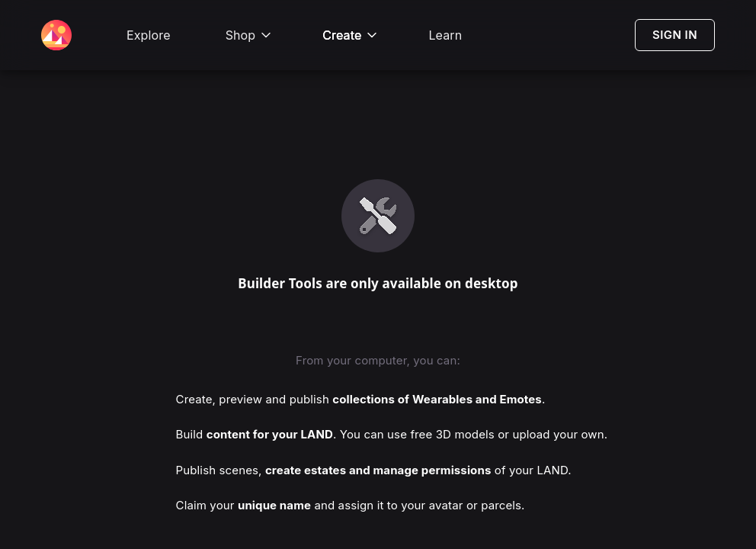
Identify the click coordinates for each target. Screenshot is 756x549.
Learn (445, 35)
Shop (250, 35)
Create (351, 35)
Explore (149, 35)
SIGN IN (675, 35)
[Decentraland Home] (56, 35)
